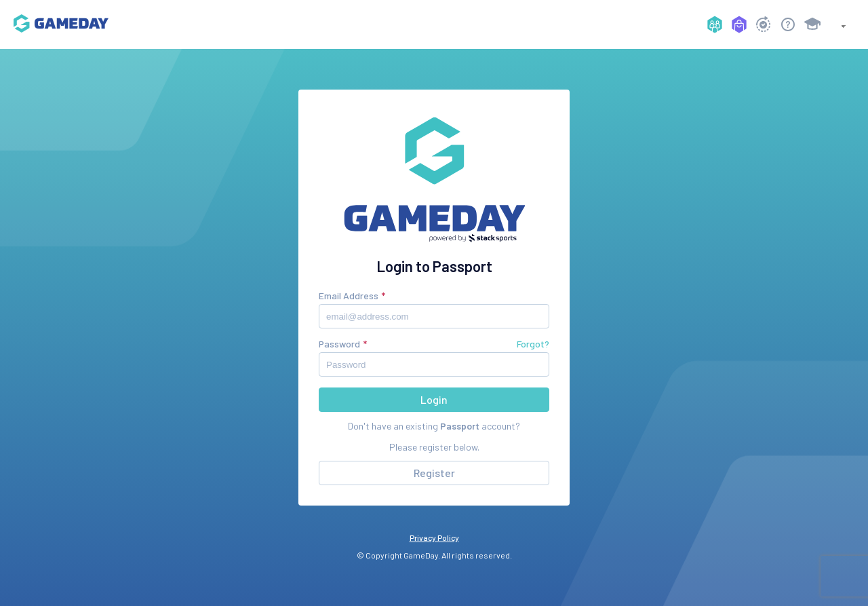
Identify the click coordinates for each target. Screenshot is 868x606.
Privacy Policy (434, 537)
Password (339, 344)
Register (434, 473)
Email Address (349, 296)
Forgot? (533, 344)
